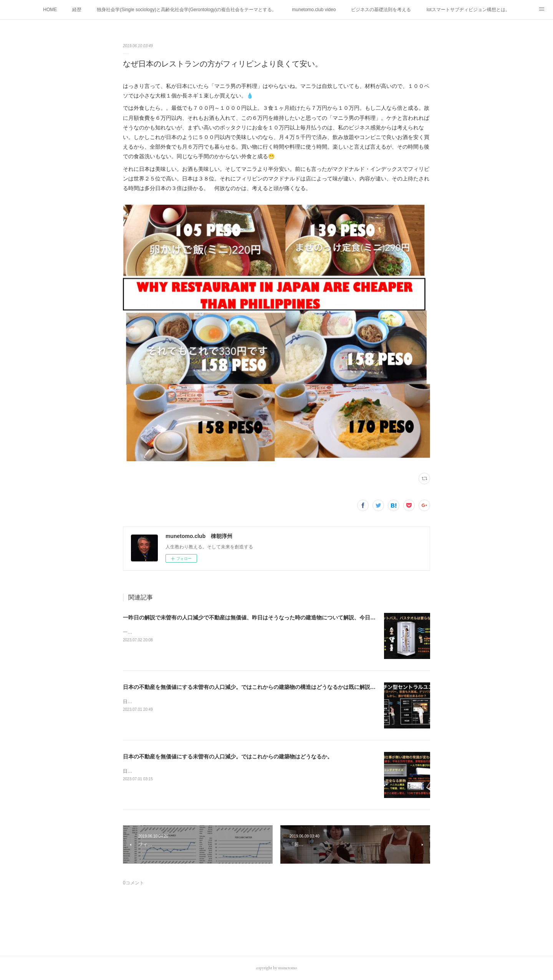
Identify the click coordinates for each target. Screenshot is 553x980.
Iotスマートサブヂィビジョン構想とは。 (468, 10)
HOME (50, 10)
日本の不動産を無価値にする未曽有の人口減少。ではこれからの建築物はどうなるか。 (228, 757)
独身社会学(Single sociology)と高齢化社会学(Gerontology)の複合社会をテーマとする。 (187, 10)
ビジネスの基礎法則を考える (381, 10)
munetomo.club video (314, 10)
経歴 (77, 10)
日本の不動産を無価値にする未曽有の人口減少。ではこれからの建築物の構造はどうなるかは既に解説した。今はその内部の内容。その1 (288, 687)
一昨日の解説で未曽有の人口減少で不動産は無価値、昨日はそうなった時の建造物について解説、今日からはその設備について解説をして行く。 (298, 617)
